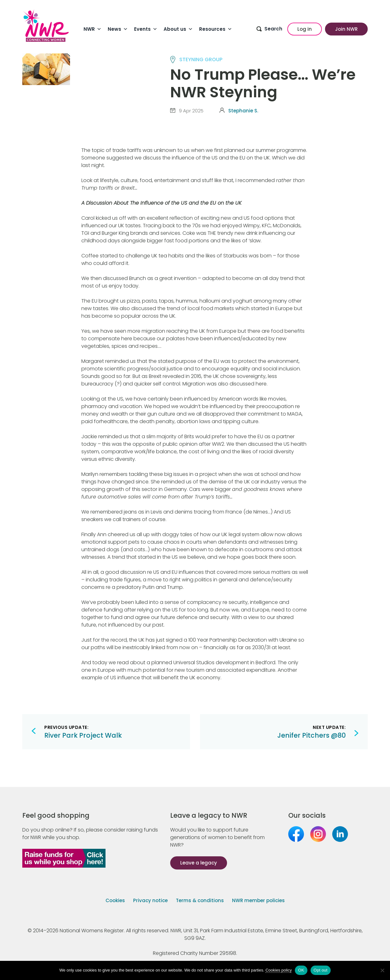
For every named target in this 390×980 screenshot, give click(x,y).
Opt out (321, 970)
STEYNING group (201, 59)
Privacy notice (150, 900)
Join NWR (346, 29)
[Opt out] (382, 970)
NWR (92, 29)
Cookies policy (279, 970)
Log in (305, 29)
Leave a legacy (199, 863)
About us (178, 29)
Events (146, 29)
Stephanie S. (243, 111)
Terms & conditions (200, 900)
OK (301, 970)
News (118, 29)
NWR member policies (258, 900)
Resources (216, 29)
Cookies (115, 900)
